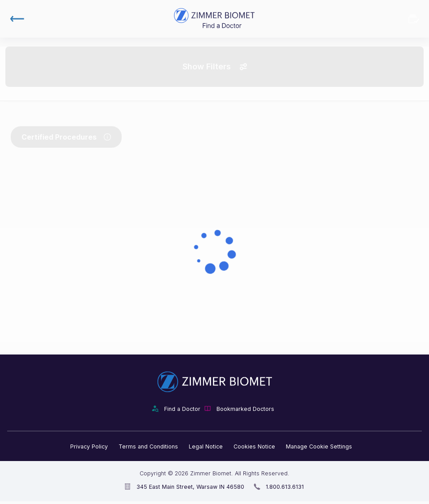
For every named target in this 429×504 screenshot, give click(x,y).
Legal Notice (206, 446)
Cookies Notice (254, 446)
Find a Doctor (182, 409)
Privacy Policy (89, 446)
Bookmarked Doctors (414, 19)
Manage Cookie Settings (319, 446)
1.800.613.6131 (285, 487)
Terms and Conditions (148, 446)
